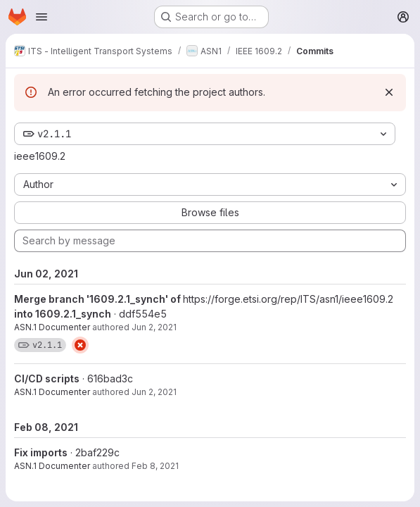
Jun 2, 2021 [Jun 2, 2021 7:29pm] (154, 327)
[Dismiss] (389, 92)
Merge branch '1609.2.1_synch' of (98, 299)
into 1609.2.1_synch (63, 314)
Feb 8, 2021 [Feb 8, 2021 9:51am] (155, 466)
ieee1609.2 (40, 156)
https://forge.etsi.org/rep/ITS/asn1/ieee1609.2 (288, 299)
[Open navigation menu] (42, 17)
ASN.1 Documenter (52, 327)
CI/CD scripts (47, 378)
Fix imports (41, 452)
